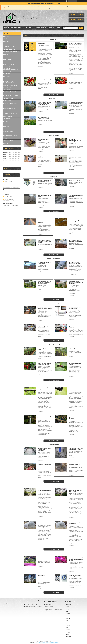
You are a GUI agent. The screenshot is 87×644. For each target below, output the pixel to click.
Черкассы (68, 626)
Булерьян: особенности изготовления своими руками (76, 465)
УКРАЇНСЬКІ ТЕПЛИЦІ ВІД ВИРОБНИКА (9, 132)
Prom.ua (49, 641)
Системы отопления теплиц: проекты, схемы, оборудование (44, 449)
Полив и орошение (54, 384)
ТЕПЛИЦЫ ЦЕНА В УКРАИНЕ (10, 111)
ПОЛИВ (5, 62)
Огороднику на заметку (54, 344)
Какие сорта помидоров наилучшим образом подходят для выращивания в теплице (45, 79)
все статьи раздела (53, 95)
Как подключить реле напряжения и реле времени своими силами (44, 326)
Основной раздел (54, 40)
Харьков (68, 608)
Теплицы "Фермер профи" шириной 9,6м (33, 607)
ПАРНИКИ (6, 54)
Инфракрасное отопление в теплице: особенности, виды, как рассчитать (45, 466)
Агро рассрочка (41, 44)
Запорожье (68, 617)
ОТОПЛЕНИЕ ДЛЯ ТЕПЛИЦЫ (10, 85)
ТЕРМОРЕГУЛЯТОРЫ (8, 98)
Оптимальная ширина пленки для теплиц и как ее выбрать (76, 103)
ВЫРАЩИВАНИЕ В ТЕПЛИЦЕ (10, 136)
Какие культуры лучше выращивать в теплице (74, 78)
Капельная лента (49, 606)
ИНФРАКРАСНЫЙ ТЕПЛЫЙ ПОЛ (11, 96)
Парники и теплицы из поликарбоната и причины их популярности (76, 282)
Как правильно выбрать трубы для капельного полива (45, 417)
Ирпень (67, 606)
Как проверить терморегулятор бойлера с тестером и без (75, 141)
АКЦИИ (59, 28)
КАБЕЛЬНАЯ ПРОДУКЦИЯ (9, 108)
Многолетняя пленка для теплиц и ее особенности (44, 118)
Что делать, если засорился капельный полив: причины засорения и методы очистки (76, 45)
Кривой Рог (68, 604)
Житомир (68, 619)
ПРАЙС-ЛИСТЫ (7, 41)
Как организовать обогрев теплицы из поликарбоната (75, 241)
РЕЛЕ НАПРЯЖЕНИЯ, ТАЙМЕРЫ (11, 103)
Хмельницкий (69, 622)
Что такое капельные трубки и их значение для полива (76, 388)
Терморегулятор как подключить (42, 157)
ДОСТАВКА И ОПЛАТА (41, 28)
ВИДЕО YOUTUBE (29, 28)
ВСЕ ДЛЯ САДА (7, 76)
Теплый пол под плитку (74, 180)
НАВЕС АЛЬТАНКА (8, 60)
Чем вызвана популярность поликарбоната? (44, 263)
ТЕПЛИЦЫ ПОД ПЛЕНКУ (9, 47)
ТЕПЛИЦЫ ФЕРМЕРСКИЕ (9, 49)
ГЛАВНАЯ (6, 28)
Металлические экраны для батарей (44, 196)
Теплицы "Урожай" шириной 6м (31, 603)
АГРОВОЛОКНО (7, 79)
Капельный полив (49, 604)
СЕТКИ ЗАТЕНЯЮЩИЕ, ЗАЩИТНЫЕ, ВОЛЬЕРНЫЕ (9, 82)
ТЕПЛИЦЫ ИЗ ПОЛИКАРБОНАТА (11, 44)
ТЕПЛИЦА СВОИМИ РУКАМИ (10, 114)
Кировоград (68, 636)
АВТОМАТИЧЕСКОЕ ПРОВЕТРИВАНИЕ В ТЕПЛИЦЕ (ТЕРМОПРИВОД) (10, 70)
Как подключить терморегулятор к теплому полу (75, 157)
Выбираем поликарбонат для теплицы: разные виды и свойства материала (45, 282)
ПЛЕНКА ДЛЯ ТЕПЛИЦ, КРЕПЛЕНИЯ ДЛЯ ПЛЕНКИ (9, 65)
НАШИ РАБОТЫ (7, 127)
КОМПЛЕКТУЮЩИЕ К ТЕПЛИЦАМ (11, 52)
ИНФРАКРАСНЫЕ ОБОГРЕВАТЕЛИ (7, 89)
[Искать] (81, 28)
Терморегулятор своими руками (43, 140)
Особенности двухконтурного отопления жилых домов (76, 449)
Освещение (54, 553)
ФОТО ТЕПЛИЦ (7, 119)
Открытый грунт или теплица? (76, 348)
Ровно (67, 634)
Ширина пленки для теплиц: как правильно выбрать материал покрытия (44, 103)
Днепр (67, 610)
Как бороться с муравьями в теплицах (76, 364)
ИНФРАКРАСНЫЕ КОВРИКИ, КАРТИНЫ (10, 92)
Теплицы (54, 485)
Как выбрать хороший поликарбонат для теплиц (75, 263)
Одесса (67, 611)
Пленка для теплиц (54, 98)
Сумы (67, 620)
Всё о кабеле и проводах (54, 303)
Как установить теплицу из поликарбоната (75, 523)
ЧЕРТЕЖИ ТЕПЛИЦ (8, 124)
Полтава (68, 624)
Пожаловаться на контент (40, 643)
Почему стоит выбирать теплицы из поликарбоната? (44, 490)
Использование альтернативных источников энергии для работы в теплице (45, 577)
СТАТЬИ (5, 138)
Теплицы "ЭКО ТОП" (8, 606)
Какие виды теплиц (42, 522)
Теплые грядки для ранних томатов (44, 349)
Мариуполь (68, 631)
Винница (68, 613)
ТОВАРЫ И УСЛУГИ (16, 28)
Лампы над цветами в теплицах (43, 558)
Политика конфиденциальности (52, 643)
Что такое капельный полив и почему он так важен (45, 388)
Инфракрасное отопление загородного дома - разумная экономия (44, 241)
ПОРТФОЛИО (6, 121)
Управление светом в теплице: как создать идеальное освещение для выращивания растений (76, 559)
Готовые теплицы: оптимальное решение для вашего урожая (75, 490)
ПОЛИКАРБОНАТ (7, 57)
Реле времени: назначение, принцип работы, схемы (75, 576)
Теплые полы (54, 176)
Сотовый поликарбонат (54, 258)
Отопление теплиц (54, 444)
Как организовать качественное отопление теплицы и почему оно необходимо (43, 221)
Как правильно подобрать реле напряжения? (75, 308)
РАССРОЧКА (6, 36)
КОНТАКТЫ (52, 28)
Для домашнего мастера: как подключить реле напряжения (45, 308)
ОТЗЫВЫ (6, 143)
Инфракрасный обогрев (54, 215)
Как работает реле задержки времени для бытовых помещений (75, 326)
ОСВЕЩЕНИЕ (7, 106)
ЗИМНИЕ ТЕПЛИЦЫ (8, 116)
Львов (67, 627)
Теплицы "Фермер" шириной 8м (31, 605)
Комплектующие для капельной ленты (53, 608)
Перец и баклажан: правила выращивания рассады (44, 364)
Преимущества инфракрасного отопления (76, 196)
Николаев (68, 629)
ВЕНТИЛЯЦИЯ (7, 74)
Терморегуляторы (54, 135)
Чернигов (68, 633)
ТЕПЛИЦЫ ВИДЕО (8, 129)
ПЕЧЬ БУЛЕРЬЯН (7, 101)
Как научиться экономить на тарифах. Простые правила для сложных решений (76, 220)
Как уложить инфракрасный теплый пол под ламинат (44, 181)
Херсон (67, 615)
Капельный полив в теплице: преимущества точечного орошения (76, 417)
